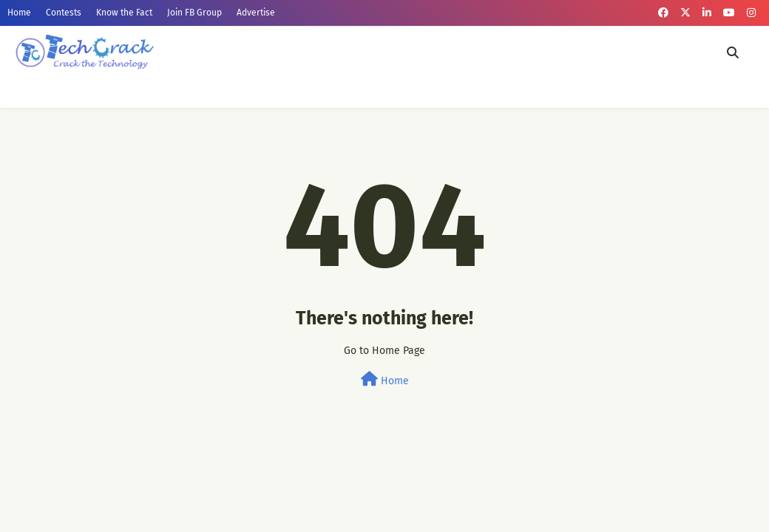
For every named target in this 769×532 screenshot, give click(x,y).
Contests (64, 13)
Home (19, 13)
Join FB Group (194, 13)
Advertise (256, 13)
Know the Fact (124, 13)
